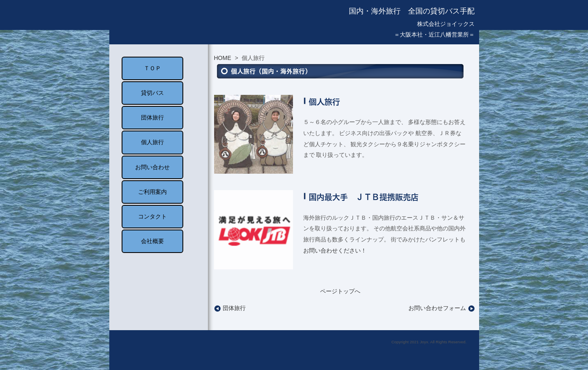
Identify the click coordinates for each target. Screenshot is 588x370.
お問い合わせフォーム (442, 308)
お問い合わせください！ (335, 250)
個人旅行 (152, 142)
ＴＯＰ (152, 68)
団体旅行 (230, 308)
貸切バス (152, 93)
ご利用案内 (152, 192)
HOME (223, 58)
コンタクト (152, 216)
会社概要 (152, 241)
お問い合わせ (152, 167)
